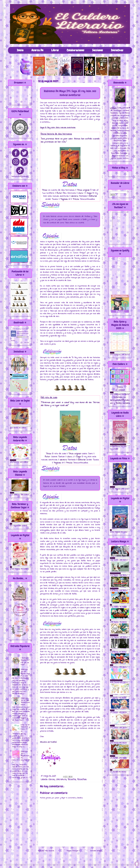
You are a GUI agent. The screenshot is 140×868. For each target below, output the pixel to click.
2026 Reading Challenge (20, 329)
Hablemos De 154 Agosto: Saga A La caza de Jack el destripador (21, 674)
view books (27, 342)
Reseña (72, 780)
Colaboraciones (75, 50)
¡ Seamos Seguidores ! (25, 659)
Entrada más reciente (46, 851)
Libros (55, 50)
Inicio (20, 50)
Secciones (98, 50)
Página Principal (72, 851)
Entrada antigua (96, 851)
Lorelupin (19, 332)
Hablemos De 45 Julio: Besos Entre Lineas (25, 701)
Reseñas (82, 780)
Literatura (61, 780)
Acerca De (37, 50)
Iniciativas (117, 50)
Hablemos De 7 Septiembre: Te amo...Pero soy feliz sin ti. (21, 757)
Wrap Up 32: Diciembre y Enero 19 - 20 (25, 728)
